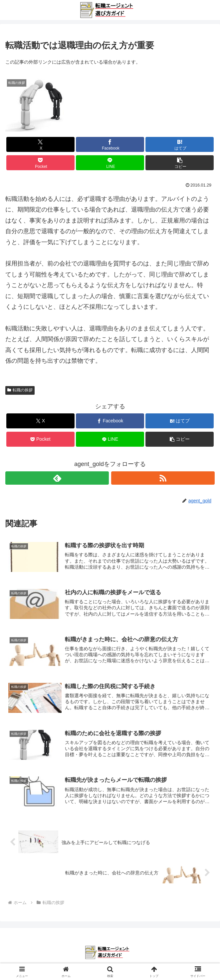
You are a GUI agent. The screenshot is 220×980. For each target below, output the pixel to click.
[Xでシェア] (40, 144)
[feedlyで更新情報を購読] (57, 478)
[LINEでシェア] (110, 163)
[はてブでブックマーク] (179, 144)
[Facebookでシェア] (110, 144)
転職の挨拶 (20, 390)
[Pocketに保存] (40, 163)
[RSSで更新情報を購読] (163, 478)
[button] (179, 163)
